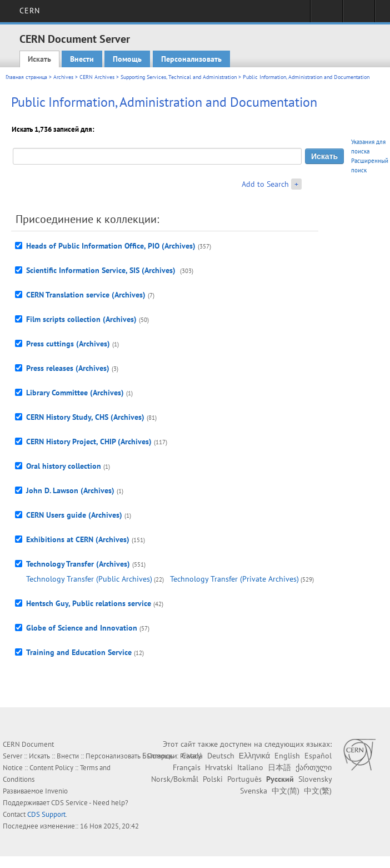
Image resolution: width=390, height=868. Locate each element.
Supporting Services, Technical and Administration (179, 77)
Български (160, 756)
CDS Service (69, 803)
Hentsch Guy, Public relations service (89, 603)
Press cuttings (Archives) (68, 344)
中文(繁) (318, 791)
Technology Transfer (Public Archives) (89, 579)
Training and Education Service (79, 652)
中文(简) (286, 791)
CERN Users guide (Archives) (74, 515)
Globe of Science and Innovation (82, 628)
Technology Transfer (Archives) (78, 564)
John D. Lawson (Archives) (70, 490)
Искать (39, 59)
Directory (359, 14)
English (287, 756)
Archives (63, 77)
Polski (213, 779)
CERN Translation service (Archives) (86, 295)
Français (187, 767)
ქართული (314, 767)
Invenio (56, 791)
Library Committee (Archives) (75, 393)
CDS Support (46, 814)
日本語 (279, 767)
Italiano (250, 767)
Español (318, 756)
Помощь (127, 59)
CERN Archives (97, 77)
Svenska (254, 791)
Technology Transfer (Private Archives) (234, 579)
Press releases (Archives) (68, 368)
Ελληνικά (254, 756)
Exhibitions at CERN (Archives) (78, 539)
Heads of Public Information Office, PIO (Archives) (111, 246)
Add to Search (265, 184)
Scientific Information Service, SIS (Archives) (102, 270)
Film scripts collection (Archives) (81, 319)
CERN (30, 11)
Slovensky (315, 779)
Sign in (326, 14)
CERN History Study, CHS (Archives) (85, 417)
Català (192, 756)
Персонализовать (191, 59)
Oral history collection (64, 466)
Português (244, 779)
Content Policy (51, 768)
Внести (82, 59)
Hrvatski (219, 767)
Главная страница (26, 77)
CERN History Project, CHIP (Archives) (89, 442)
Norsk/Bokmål (175, 779)
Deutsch (221, 756)
